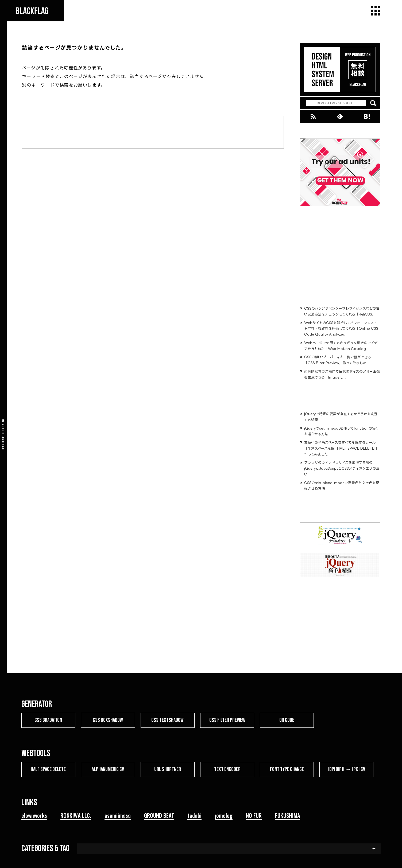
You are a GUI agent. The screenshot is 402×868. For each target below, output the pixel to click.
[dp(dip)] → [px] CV (347, 769)
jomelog (224, 815)
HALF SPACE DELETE (48, 769)
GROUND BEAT (159, 815)
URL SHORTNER (168, 769)
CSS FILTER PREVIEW (227, 720)
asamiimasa (118, 815)
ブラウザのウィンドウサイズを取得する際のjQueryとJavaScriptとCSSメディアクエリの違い (342, 468)
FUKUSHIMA (288, 815)
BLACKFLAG (3, 441)
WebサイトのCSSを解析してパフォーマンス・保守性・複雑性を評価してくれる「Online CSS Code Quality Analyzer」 (341, 329)
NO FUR (254, 815)
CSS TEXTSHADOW (168, 720)
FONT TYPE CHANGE (287, 769)
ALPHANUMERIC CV (108, 769)
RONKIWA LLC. (76, 815)
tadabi (194, 815)
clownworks (34, 815)
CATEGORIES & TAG (45, 848)
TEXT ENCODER (227, 769)
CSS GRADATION (48, 720)
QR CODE (287, 720)
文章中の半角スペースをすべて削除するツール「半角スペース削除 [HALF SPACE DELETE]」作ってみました (342, 448)
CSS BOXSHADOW (108, 720)
